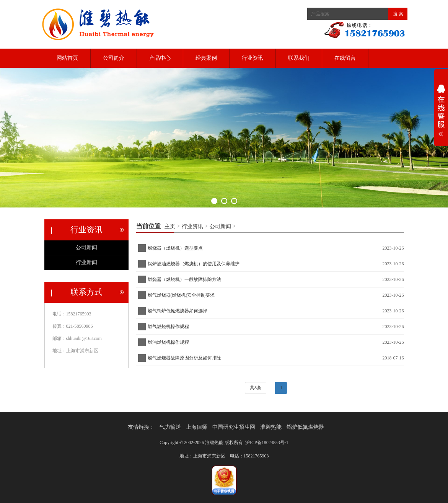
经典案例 (206, 58)
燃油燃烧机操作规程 (168, 342)
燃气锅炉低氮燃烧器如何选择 (178, 311)
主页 (170, 226)
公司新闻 (220, 226)
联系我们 (299, 58)
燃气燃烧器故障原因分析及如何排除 (184, 358)
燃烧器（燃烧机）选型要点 (175, 248)
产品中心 (160, 58)
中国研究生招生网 (234, 427)
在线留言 (345, 58)
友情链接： (141, 427)
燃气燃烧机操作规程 (168, 327)
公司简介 (114, 58)
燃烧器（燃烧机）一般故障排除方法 (186, 279)
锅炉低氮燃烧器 (305, 427)
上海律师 (197, 427)
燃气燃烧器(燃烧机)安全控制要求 (181, 295)
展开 (441, 113)
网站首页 (67, 58)
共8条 (256, 388)
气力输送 (170, 427)
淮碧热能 (271, 427)
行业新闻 (86, 262)
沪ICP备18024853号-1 (267, 443)
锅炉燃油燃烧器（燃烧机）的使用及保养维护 (195, 264)
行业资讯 (253, 58)
